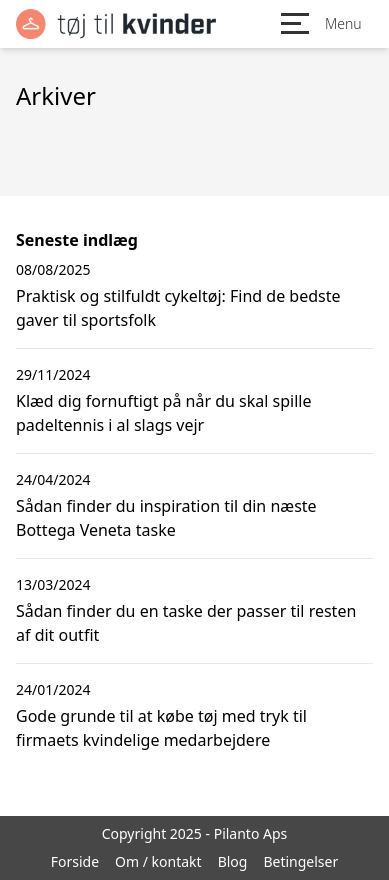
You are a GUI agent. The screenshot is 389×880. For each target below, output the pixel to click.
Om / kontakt (158, 861)
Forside (75, 861)
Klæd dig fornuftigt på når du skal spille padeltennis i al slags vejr (163, 413)
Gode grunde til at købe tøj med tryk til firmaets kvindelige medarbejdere (161, 728)
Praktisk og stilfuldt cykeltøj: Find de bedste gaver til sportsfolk (178, 308)
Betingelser (300, 861)
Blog (233, 861)
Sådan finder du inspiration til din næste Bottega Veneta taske (166, 518)
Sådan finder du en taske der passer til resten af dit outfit (186, 623)
